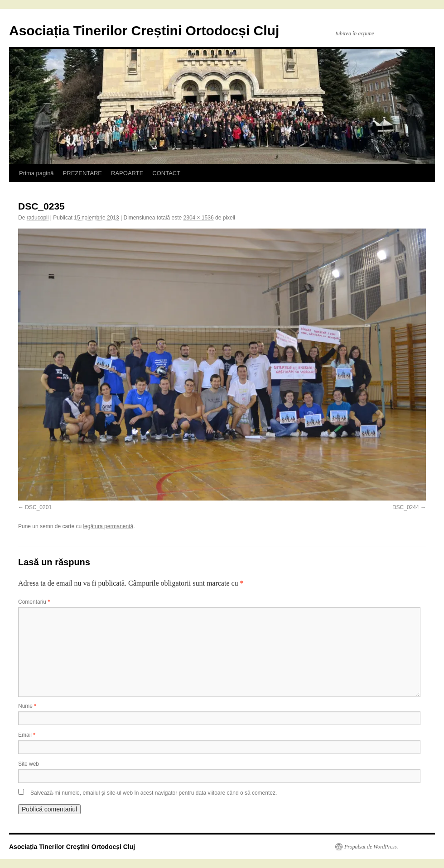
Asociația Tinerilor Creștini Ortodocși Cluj (144, 31)
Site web (29, 764)
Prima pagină (36, 173)
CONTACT (166, 173)
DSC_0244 (406, 507)
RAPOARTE (127, 173)
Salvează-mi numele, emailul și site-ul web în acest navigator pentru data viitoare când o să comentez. (154, 793)
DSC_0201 (38, 507)
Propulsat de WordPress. (371, 847)
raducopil (38, 218)
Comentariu (34, 602)
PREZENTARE (82, 173)
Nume (27, 706)
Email (27, 735)
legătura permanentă (108, 526)
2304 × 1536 (199, 218)
